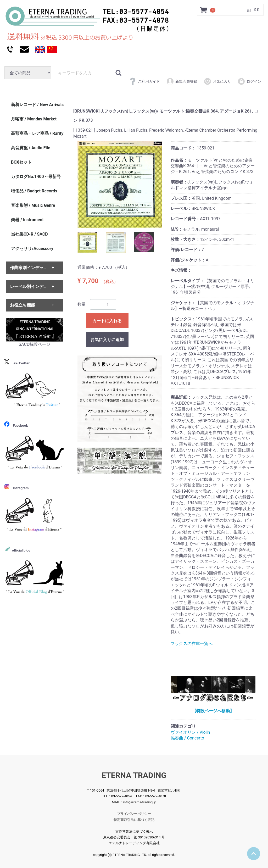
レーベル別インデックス (33, 286)
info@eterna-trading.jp (140, 802)
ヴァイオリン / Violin (190, 732)
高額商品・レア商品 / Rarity (37, 133)
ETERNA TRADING (134, 775)
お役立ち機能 (23, 305)
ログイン (249, 81)
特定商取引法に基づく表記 (134, 819)
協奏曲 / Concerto (187, 738)
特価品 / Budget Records (34, 191)
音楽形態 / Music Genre (33, 205)
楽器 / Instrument (27, 220)
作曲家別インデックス (31, 268)
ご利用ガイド (144, 81)
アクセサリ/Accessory (32, 249)
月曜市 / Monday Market (34, 119)
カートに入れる (107, 321)
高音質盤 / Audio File (31, 148)
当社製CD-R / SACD (29, 234)
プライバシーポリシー (134, 814)
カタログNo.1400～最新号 (36, 177)
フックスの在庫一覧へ (192, 644)
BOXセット (21, 162)
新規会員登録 (182, 81)
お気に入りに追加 (107, 340)
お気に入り (217, 81)
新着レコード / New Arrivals (37, 105)
